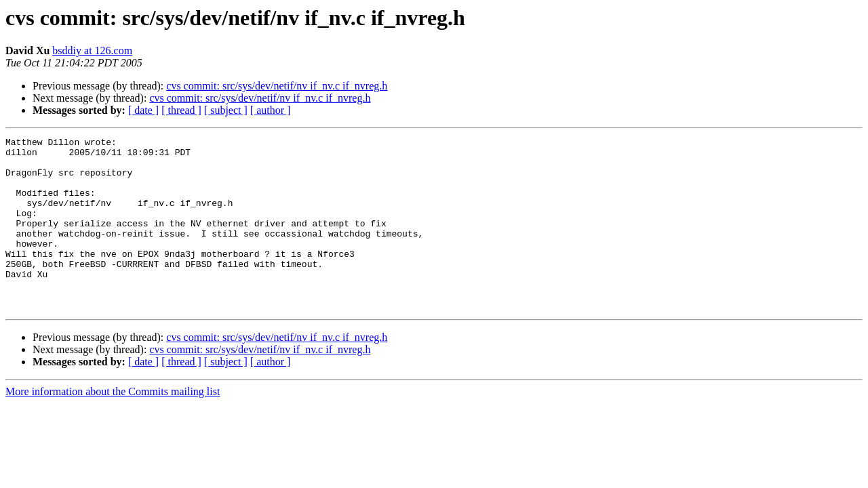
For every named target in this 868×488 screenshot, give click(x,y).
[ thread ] (181, 110)
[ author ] (271, 110)
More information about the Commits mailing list (113, 426)
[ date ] (143, 110)
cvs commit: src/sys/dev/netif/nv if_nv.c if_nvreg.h (277, 86)
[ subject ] (226, 110)
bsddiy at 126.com (92, 50)
